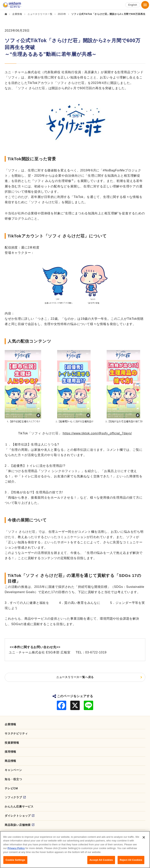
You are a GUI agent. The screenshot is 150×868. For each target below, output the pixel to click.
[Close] (144, 839)
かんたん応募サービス (19, 807)
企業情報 (10, 724)
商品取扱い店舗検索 (18, 825)
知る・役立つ (13, 779)
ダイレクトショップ (18, 816)
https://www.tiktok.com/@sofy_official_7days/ (97, 433)
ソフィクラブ (13, 797)
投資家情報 (12, 743)
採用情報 (10, 752)
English (133, 5)
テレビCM (11, 788)
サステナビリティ (16, 733)
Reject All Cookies (131, 862)
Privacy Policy (16, 850)
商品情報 (10, 761)
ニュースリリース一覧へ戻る (75, 677)
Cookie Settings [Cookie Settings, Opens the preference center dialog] (15, 862)
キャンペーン (13, 770)
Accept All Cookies (101, 862)
